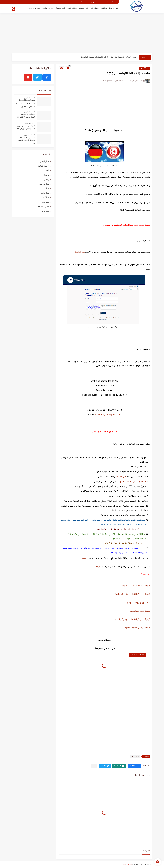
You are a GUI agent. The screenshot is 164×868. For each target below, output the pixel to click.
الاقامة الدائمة (44, 166)
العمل (47, 170)
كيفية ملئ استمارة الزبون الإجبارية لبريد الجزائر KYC (26, 127)
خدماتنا (82, 2)
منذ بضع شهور (29, 98)
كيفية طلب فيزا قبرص (139, 611)
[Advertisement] (82, 33)
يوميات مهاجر (127, 865)
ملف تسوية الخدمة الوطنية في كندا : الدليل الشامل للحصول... (25, 104)
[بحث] (13, 9)
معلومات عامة (35, 8)
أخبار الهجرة (61, 8)
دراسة (47, 175)
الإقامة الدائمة (48, 8)
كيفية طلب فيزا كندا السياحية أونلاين (132, 620)
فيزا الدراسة (72, 8)
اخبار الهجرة (44, 161)
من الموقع (121, 477)
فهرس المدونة (93, 2)
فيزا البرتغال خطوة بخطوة (137, 628)
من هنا (84, 558)
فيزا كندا (104, 8)
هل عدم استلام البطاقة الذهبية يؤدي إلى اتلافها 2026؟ (26, 141)
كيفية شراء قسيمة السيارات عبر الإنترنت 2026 (25, 116)
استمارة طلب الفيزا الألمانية (132, 482)
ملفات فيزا (94, 8)
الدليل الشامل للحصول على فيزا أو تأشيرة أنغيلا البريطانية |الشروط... (108, 57)
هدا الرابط (80, 252)
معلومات (46, 202)
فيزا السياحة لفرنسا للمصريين (135, 586)
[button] (134, 766)
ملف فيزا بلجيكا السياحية (138, 603)
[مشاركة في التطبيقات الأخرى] (94, 766)
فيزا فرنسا (114, 8)
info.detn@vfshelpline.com (108, 415)
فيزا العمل (84, 8)
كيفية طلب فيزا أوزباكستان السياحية (132, 594)
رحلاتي (47, 179)
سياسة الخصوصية (108, 2)
